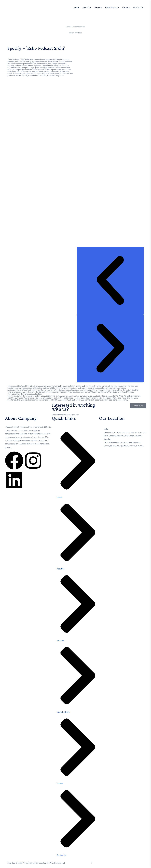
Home (77, 7)
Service (98, 7)
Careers (126, 7)
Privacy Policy (98, 863)
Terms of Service (84, 863)
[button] (110, 281)
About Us (87, 7)
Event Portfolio (112, 7)
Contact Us (138, 7)
